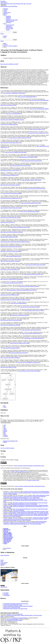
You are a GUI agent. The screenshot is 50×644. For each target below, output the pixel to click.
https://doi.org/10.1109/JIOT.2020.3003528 (19, 315)
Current (5, 11)
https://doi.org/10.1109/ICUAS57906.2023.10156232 (12, 120)
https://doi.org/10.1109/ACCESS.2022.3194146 (20, 138)
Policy (5, 15)
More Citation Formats (6, 423)
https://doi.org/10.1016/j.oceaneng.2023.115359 (11, 198)
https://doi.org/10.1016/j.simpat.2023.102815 (35, 265)
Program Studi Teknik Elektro (13, 615)
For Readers (6, 593)
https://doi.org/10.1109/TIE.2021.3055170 (32, 330)
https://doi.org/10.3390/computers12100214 (13, 283)
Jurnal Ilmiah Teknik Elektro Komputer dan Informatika (16, 604)
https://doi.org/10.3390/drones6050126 (9, 124)
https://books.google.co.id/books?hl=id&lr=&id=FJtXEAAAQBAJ (22, 290)
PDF (4, 406)
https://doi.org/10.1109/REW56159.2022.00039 (16, 152)
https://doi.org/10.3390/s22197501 (37, 129)
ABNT (5, 429)
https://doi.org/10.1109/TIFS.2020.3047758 (34, 338)
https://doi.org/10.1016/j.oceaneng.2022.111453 (11, 143)
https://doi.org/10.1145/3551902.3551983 (10, 295)
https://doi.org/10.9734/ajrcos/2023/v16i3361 (32, 161)
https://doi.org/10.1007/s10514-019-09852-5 (10, 358)
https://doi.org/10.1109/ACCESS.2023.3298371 (20, 166)
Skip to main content (5, 4)
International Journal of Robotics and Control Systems (15, 609)
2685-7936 (20, 614)
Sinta (2, 561)
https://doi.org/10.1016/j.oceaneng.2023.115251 (38, 133)
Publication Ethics (8, 535)
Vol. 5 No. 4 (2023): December (10, 46)
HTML (5, 407)
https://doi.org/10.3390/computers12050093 (30, 307)
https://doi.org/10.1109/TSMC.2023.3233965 (11, 218)
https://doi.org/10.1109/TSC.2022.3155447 (32, 180)
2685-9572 (9, 614)
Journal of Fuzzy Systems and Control (12, 607)
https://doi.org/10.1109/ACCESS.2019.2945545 (11, 320)
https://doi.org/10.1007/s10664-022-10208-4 (29, 286)
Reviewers (6, 531)
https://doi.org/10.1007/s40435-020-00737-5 (32, 333)
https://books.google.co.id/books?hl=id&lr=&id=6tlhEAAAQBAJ (15, 242)
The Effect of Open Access (33, 480)
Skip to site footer (27, 4)
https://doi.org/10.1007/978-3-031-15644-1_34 (11, 170)
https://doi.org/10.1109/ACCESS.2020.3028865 (30, 371)
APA (4, 428)
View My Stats (4, 2)
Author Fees (6, 542)
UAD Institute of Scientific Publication (19, 618)
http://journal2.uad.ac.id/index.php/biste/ (14, 620)
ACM (5, 425)
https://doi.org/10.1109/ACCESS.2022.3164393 (11, 247)
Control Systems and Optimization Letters (13, 605)
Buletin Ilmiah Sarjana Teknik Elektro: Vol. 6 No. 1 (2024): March (22, 504)
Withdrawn (9, 17)
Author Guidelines (8, 534)
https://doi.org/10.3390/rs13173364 (8, 367)
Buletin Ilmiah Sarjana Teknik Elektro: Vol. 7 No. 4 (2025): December (26, 524)
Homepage (6, 9)
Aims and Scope (7, 532)
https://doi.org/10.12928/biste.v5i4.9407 (9, 64)
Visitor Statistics (7, 541)
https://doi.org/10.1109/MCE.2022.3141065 (20, 343)
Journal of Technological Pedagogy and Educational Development (18, 606)
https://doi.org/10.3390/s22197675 (11, 175)
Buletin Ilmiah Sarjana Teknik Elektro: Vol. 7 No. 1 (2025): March (25, 498)
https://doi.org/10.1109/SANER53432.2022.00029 (12, 232)
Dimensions (3, 564)
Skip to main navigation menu (17, 4)
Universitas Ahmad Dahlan (12, 619)
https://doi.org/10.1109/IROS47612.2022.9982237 (14, 93)
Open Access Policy (8, 536)
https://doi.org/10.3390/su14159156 (14, 114)
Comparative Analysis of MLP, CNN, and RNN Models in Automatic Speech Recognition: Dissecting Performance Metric (26, 492)
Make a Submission (5, 555)
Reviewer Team (10, 29)
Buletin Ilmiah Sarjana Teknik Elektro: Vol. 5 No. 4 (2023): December (33, 513)
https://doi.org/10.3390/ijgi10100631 (11, 348)
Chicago (5, 430)
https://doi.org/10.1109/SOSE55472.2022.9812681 (12, 279)
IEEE (5, 433)
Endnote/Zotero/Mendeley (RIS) (10, 441)
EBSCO (2, 565)
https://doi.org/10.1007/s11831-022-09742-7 (18, 353)
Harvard (5, 431)
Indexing (5, 14)
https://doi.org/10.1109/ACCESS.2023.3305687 (11, 251)
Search (15, 32)
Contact (8, 30)
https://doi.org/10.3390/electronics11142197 (20, 227)
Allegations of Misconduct (12, 20)
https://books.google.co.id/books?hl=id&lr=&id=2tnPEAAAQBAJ (15, 300)
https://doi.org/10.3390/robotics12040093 (30, 211)
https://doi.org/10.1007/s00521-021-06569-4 (10, 261)
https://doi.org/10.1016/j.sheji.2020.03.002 (10, 270)
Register (5, 36)
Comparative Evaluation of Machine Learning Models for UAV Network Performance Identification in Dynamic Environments (26, 518)
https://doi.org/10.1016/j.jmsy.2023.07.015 (34, 274)
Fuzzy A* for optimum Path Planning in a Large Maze (25, 509)
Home (5, 43)
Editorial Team (9, 27)
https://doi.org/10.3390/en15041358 (8, 105)
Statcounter (3, 1)
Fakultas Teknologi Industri (27, 615)
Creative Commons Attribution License (19, 472)
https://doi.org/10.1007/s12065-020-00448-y (39, 100)
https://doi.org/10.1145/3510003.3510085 (28, 157)
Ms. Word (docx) (7, 548)
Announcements (7, 12)
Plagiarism (8, 16)
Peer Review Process (8, 537)
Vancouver (6, 436)
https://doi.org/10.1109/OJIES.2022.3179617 (31, 203)
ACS (4, 426)
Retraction (8, 19)
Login (5, 37)
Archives (5, 10)
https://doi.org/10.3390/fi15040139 (19, 303)
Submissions (9, 26)
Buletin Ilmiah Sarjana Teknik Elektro (9, 6)
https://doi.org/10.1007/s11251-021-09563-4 (35, 310)
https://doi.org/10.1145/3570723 (8, 222)
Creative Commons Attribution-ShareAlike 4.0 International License (29, 466)
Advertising (9, 22)
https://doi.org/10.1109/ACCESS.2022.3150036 (11, 208)
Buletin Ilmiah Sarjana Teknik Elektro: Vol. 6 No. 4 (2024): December (25, 520)
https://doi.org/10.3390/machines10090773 (27, 97)
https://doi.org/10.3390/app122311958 (9, 237)
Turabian (5, 435)
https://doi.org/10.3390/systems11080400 (12, 193)
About (5, 24)
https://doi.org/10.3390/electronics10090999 (10, 325)
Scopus (2, 560)
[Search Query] (7, 32)
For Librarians (6, 595)
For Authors (6, 594)
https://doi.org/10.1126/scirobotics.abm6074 (10, 185)
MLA (5, 434)
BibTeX (5, 442)
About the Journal (10, 25)
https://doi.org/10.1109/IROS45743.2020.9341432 (29, 362)
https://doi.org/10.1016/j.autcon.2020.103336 (35, 189)
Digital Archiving (10, 21)
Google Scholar (4, 563)
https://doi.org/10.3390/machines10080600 (39, 109)
